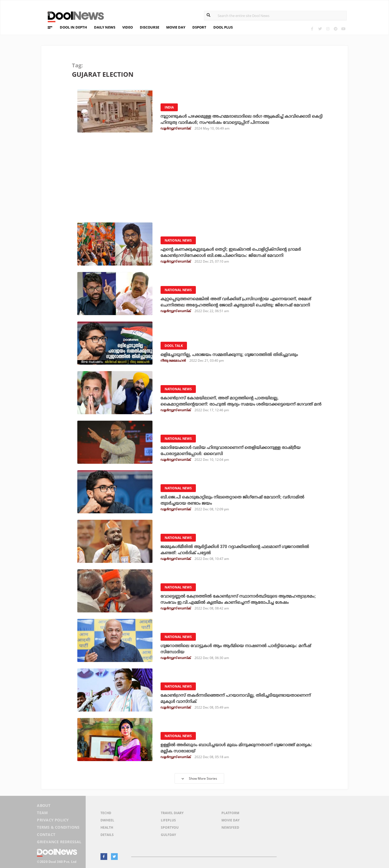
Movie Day (230, 820)
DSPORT (199, 27)
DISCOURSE (150, 27)
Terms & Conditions (58, 828)
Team (42, 814)
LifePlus (168, 820)
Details (107, 835)
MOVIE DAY (176, 27)
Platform (230, 813)
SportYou (170, 827)
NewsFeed (230, 827)
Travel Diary (172, 813)
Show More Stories (199, 778)
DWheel (107, 820)
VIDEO (128, 27)
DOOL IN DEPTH (73, 27)
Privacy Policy (53, 821)
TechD (106, 813)
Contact (46, 835)
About (44, 807)
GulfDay (168, 835)
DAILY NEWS (105, 27)
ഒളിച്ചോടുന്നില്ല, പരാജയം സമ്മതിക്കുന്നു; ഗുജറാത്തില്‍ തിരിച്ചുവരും (231, 355)
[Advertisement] (198, 179)
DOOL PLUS (223, 27)
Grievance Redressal (59, 842)
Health (107, 827)
